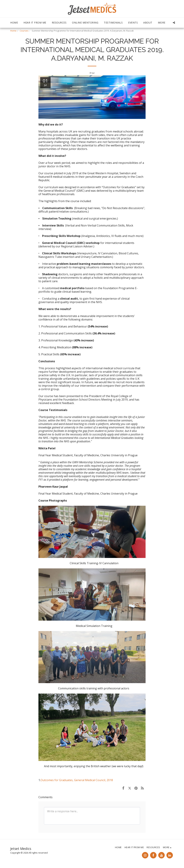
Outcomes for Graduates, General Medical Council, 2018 (77, 780)
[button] (174, 23)
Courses (24, 31)
